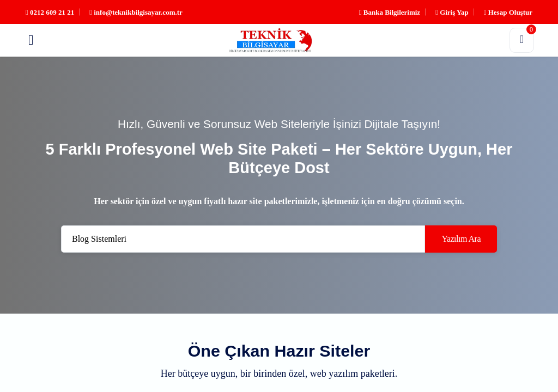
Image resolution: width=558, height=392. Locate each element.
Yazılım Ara (461, 239)
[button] (31, 40)
